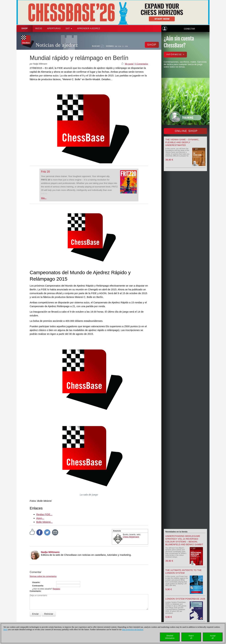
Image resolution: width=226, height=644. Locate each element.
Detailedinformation (170, 637)
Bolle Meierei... (44, 522)
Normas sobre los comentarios (43, 576)
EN (120, 46)
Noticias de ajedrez (57, 45)
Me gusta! (129, 64)
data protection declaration (133, 630)
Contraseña (38, 586)
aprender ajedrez (89, 28)
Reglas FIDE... (44, 514)
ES (123, 46)
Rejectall (191, 637)
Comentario (35, 591)
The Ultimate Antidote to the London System (184, 572)
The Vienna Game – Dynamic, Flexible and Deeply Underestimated (182, 142)
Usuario (36, 582)
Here (5, 630)
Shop (25, 28)
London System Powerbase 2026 (185, 599)
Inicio (39, 28)
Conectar (189, 29)
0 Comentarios (142, 64)
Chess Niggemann (131, 537)
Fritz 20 (45, 172)
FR (127, 46)
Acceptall (213, 637)
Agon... (40, 518)
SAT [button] (69, 28)
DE (116, 46)
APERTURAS (54, 28)
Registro (56, 589)
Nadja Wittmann (50, 552)
